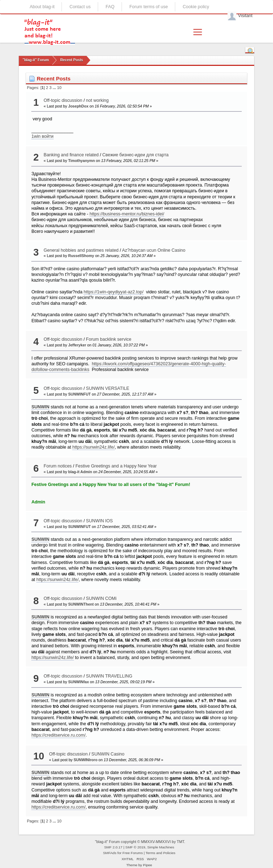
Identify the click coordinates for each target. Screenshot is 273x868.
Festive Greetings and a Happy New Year (116, 466)
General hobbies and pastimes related (81, 250)
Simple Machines (161, 847)
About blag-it (42, 7)
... (55, 88)
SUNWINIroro (85, 760)
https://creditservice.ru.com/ (58, 735)
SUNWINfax (79, 682)
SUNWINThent (81, 604)
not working (97, 100)
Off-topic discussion (63, 100)
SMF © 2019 (135, 847)
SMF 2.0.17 (113, 847)
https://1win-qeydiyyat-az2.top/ (113, 292)
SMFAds (110, 853)
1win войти (42, 136)
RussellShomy (81, 256)
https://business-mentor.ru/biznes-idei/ (127, 214)
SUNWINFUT (80, 394)
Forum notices (58, 466)
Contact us (80, 7)
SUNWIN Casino (108, 754)
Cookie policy (196, 7)
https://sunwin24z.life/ (93, 447)
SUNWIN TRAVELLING (109, 676)
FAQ (110, 7)
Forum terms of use (149, 7)
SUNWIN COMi (101, 598)
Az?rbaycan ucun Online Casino (154, 250)
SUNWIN (40, 407)
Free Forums (133, 853)
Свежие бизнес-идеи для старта (135, 155)
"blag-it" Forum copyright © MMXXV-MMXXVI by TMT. (140, 842)
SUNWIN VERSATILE (108, 388)
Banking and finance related (71, 155)
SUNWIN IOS (100, 521)
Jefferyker (77, 345)
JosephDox (78, 106)
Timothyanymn (82, 161)
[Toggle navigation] (198, 32)
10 (59, 88)
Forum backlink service (109, 339)
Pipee (148, 865)
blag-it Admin (80, 472)
